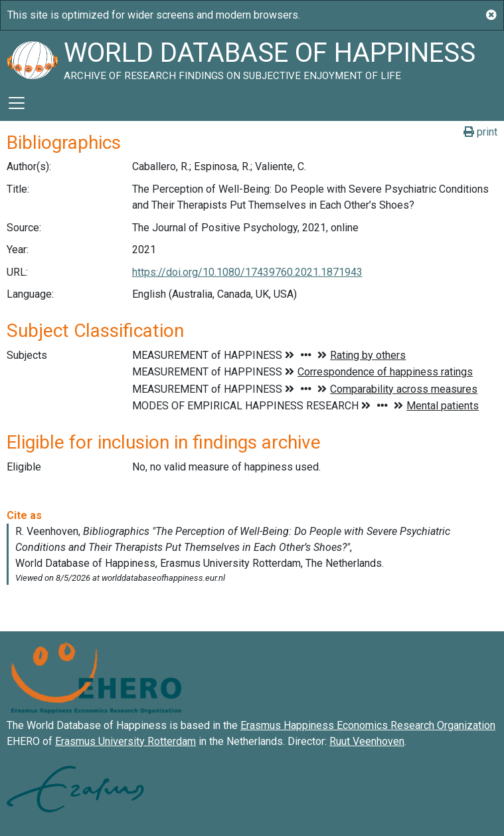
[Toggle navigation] (17, 103)
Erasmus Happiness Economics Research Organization (368, 725)
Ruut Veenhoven (367, 741)
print (480, 132)
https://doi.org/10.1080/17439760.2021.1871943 (247, 272)
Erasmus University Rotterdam (126, 741)
